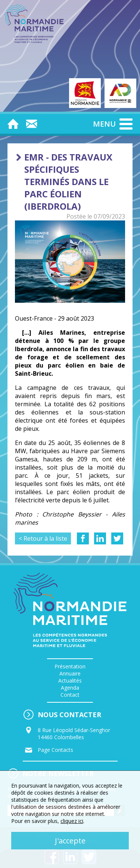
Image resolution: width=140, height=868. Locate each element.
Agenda (70, 688)
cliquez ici (72, 821)
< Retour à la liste (43, 538)
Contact (70, 695)
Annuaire (70, 673)
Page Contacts (55, 750)
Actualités (70, 681)
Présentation (70, 666)
